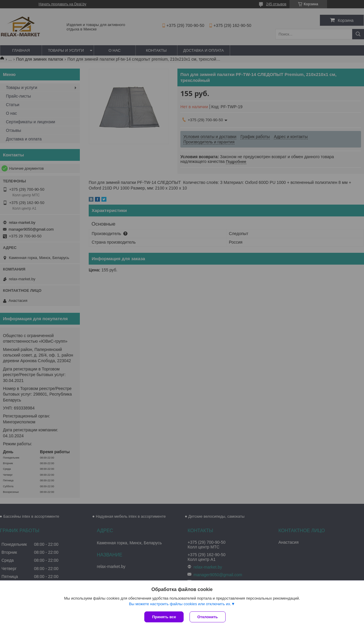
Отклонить (207, 617)
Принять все (164, 617)
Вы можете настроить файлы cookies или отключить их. (180, 604)
